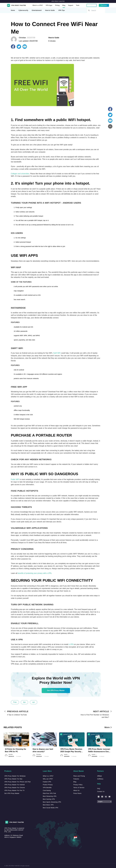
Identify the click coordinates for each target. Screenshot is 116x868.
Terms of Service (79, 788)
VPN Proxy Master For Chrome (15, 788)
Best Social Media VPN (50, 808)
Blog (64, 5)
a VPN (71, 644)
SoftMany (100, 779)
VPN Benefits (47, 788)
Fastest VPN (47, 782)
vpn (34, 702)
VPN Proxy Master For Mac (13, 779)
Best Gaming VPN (49, 799)
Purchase (104, 5)
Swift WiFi (57, 353)
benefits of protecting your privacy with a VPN (35, 573)
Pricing (58, 5)
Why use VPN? (48, 779)
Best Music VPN (48, 805)
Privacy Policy (78, 785)
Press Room (77, 793)
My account (91, 5)
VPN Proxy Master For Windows (15, 776)
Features (76, 779)
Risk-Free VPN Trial (49, 793)
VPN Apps (49, 5)
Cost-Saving (47, 790)
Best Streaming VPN (50, 796)
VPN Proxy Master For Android (14, 785)
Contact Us (101, 791)
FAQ (99, 789)
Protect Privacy (48, 785)
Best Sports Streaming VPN (52, 802)
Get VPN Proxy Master (56, 690)
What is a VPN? (38, 5)
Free (15, 702)
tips (24, 702)
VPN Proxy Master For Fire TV (14, 790)
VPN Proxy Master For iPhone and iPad (17, 782)
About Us (76, 790)
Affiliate (100, 776)
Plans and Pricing (79, 776)
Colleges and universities (20, 174)
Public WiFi (15, 479)
